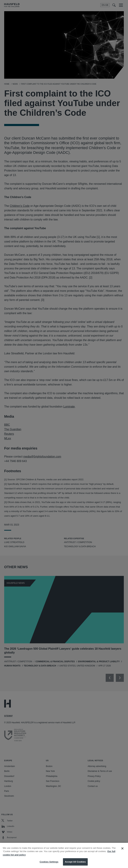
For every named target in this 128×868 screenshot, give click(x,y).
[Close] (122, 852)
